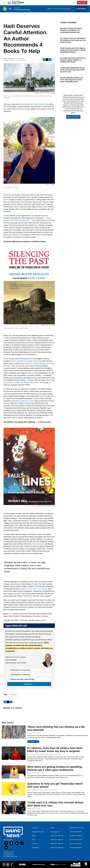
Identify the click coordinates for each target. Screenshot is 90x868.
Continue (29, 684)
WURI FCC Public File (75, 832)
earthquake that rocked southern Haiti (35, 104)
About (34, 840)
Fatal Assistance (38, 544)
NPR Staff (30, 809)
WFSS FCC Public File (57, 844)
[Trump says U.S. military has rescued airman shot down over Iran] (14, 808)
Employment (35, 848)
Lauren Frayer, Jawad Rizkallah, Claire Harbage (40, 754)
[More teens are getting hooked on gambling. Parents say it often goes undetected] (14, 772)
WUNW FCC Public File (76, 836)
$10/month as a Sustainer (20, 670)
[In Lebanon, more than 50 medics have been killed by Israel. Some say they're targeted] (14, 753)
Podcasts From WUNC (38, 832)
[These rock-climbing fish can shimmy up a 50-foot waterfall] (14, 732)
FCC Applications (55, 832)
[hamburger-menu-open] (4, 3)
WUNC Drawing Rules (75, 848)
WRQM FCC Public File (57, 848)
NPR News (13, 695)
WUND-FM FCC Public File (77, 828)
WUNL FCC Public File (76, 844)
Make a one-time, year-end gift (22, 679)
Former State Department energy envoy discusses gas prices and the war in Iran (72, 70)
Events (34, 836)
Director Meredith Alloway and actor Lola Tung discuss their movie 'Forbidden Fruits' (71, 80)
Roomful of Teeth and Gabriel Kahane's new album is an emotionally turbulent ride (71, 30)
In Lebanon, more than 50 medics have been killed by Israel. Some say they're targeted (55, 750)
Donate (83, 3)
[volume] (10, 9)
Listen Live (35, 828)
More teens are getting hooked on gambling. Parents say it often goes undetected (55, 768)
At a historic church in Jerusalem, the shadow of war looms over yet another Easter (73, 40)
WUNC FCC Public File (57, 836)
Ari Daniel (30, 733)
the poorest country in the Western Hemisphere (22, 382)
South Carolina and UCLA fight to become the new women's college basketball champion (73, 50)
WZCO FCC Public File (76, 840)
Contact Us (35, 844)
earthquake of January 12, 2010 (22, 401)
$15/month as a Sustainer (20, 675)
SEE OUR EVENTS (73, 117)
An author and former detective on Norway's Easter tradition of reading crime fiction (73, 60)
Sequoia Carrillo (32, 773)
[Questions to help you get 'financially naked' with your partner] (14, 789)
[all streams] (81, 9)
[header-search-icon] (74, 3)
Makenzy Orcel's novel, (34, 589)
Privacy (53, 828)
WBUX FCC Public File (57, 840)
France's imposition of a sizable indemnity (25, 361)
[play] (5, 9)
